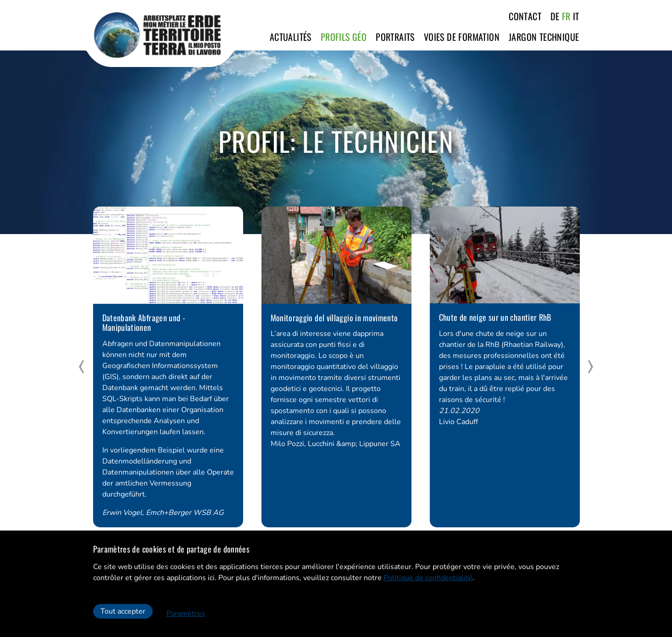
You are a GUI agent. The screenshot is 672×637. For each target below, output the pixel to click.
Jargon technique (544, 37)
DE (555, 16)
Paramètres (186, 614)
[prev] (82, 367)
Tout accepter (123, 611)
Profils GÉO (344, 37)
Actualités (291, 37)
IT (576, 16)
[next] (591, 367)
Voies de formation (462, 37)
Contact (525, 16)
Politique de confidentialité (428, 578)
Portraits (395, 37)
